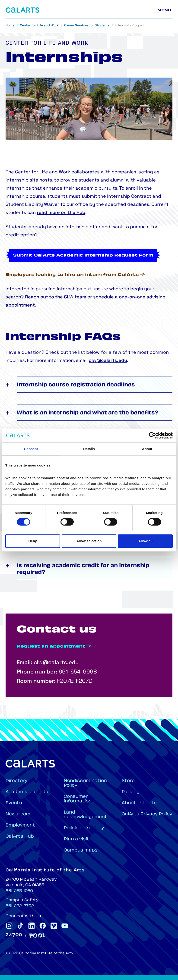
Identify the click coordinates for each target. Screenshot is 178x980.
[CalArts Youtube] (65, 926)
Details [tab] (89, 449)
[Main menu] (165, 10)
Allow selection (89, 541)
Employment (20, 825)
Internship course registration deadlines (76, 402)
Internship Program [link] (130, 26)
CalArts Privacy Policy (147, 814)
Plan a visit (76, 839)
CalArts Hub (20, 837)
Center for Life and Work (39, 26)
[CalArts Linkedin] (32, 926)
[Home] (22, 10)
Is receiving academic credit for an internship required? (83, 586)
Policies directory (84, 828)
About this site (139, 803)
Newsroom (18, 814)
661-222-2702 (20, 906)
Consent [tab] (31, 449)
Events (14, 803)
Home (10, 26)
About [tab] (147, 449)
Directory (16, 781)
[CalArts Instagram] (9, 926)
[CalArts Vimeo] (54, 926)
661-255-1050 (19, 891)
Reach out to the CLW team (56, 297)
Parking (131, 792)
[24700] (14, 935)
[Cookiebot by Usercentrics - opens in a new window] (152, 435)
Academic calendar (28, 792)
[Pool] (37, 935)
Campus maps (81, 850)
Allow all (145, 541)
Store (128, 781)
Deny (33, 541)
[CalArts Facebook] (43, 926)
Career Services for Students (87, 26)
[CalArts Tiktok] (20, 926)
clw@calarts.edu (108, 378)
